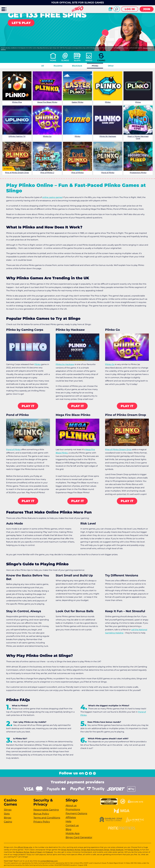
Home (53, 60)
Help (68, 821)
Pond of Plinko (108, 173)
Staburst (50, 852)
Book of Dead (36, 852)
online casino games (52, 197)
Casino (101, 60)
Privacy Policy (42, 822)
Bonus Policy (41, 814)
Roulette (58, 66)
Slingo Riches (134, 850)
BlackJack (77, 66)
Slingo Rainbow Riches (71, 850)
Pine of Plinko (78, 173)
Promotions (73, 809)
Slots (77, 60)
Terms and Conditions (47, 818)
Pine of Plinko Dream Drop (17, 173)
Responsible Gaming (46, 810)
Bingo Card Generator (79, 837)
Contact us (72, 825)
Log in (130, 9)
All (43, 66)
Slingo (65, 60)
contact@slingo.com (49, 861)
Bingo (89, 60)
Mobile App (73, 833)
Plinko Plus (17, 102)
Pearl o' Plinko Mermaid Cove (138, 137)
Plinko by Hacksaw (65, 364)
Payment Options (76, 813)
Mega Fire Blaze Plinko (47, 102)
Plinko (95, 66)
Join (147, 9)
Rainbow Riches (23, 852)
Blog (68, 829)
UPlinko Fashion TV (17, 136)
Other (111, 66)
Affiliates (71, 817)
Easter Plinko (78, 102)
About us (71, 805)
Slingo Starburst (117, 850)
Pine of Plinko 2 (47, 173)
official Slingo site (25, 847)
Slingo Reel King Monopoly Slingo (95, 850)
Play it (28, 406)
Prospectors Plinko (138, 173)
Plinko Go (47, 136)
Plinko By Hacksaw (108, 136)
